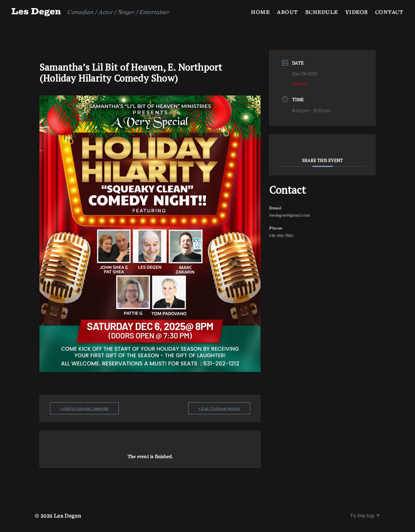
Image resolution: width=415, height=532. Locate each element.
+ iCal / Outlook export (219, 408)
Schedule (322, 12)
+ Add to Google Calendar (84, 408)
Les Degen (68, 516)
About (288, 12)
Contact (389, 12)
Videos (357, 12)
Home (260, 12)
